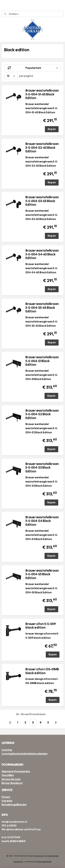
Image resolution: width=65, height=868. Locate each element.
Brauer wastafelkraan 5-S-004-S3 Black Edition (42, 468)
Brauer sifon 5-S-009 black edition (41, 626)
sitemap (39, 856)
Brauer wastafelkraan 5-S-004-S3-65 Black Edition (42, 201)
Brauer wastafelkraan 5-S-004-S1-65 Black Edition (42, 94)
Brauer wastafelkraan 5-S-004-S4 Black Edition (42, 521)
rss (46, 856)
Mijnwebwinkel (44, 862)
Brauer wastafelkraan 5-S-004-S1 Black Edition (42, 361)
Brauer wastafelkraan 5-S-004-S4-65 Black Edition (42, 254)
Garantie (7, 801)
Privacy (6, 797)
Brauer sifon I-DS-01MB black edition (42, 671)
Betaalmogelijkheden (14, 805)
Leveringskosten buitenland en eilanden (25, 754)
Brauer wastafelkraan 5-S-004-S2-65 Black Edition (42, 148)
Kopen (52, 129)
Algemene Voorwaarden (16, 771)
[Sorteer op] (32, 68)
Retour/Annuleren (12, 783)
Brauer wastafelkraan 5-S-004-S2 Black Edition (42, 414)
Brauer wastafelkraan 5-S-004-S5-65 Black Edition (42, 308)
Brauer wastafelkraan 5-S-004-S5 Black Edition (42, 574)
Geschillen (8, 775)
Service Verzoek (11, 779)
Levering (7, 750)
